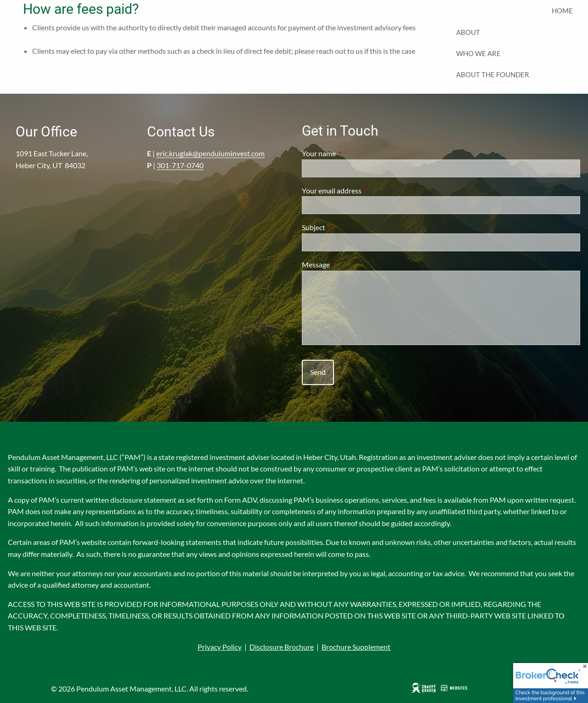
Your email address (365, 190)
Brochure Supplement (356, 647)
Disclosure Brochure (282, 647)
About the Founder (493, 74)
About (468, 32)
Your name (352, 153)
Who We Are (478, 53)
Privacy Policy (220, 647)
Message (349, 264)
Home (562, 11)
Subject (347, 227)
